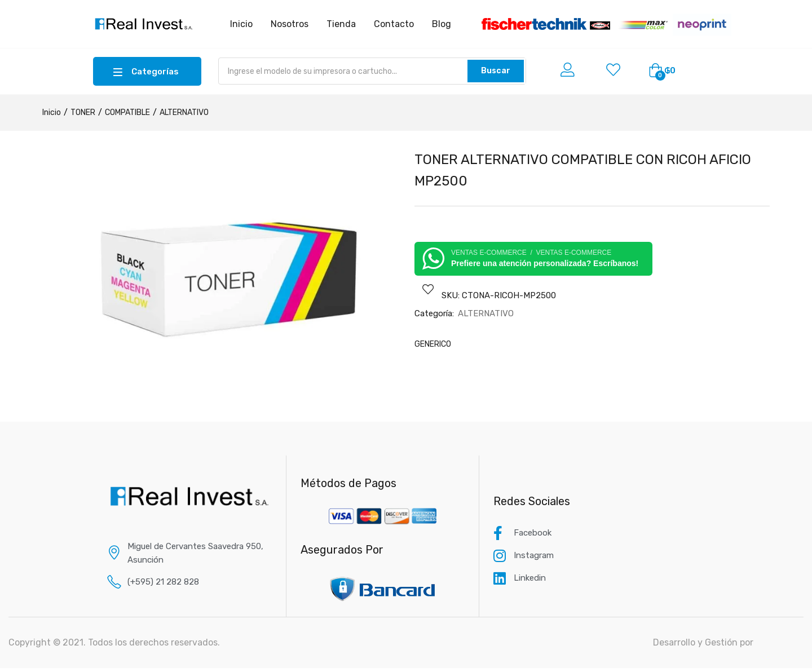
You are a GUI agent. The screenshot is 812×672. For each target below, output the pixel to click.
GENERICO (433, 344)
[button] (662, 71)
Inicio (52, 112)
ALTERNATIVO (184, 112)
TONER (83, 112)
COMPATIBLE (127, 112)
